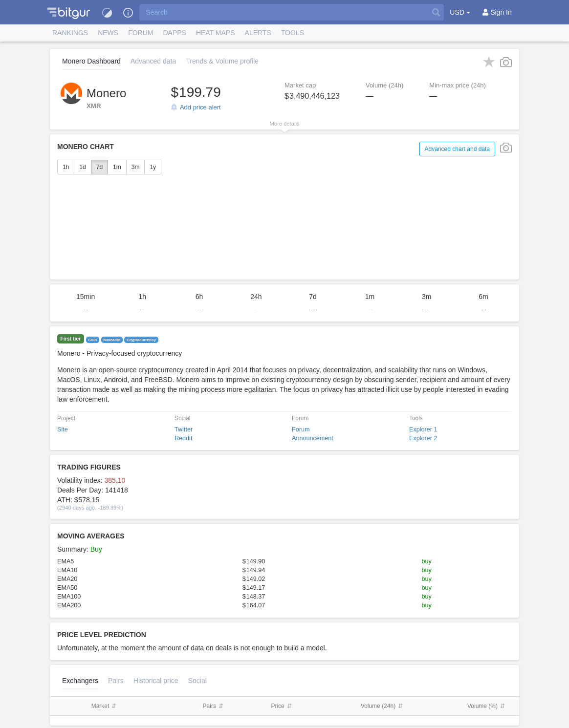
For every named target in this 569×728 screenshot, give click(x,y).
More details (285, 124)
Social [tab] (197, 681)
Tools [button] (293, 33)
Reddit (183, 438)
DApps (174, 33)
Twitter (184, 429)
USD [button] (460, 12)
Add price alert (200, 107)
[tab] (156, 681)
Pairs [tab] (116, 681)
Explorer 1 (423, 429)
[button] (69, 12)
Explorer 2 (423, 438)
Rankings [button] (70, 33)
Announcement (313, 438)
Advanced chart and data (457, 149)
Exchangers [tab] (80, 681)
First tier (70, 339)
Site (63, 429)
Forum (141, 33)
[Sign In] (497, 12)
